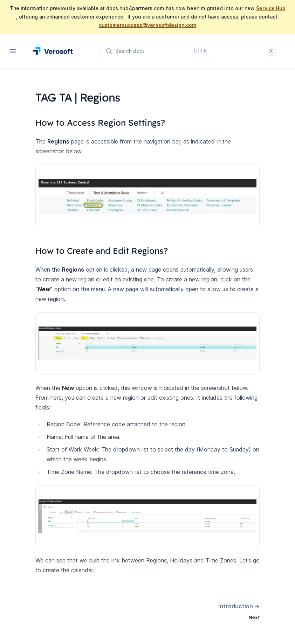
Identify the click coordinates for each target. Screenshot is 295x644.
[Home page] (53, 51)
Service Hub (271, 8)
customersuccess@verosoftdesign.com (147, 25)
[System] (271, 51)
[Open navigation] (13, 51)
